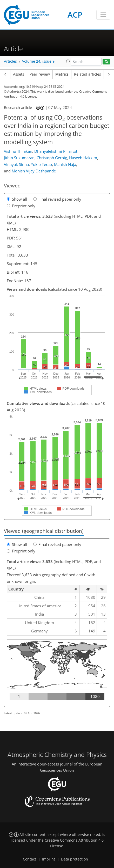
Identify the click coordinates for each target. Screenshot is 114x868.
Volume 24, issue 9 (38, 61)
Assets (19, 74)
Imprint (49, 859)
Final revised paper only (57, 199)
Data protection (75, 859)
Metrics (62, 74)
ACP (75, 15)
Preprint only (21, 206)
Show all (17, 199)
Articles (10, 61)
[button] (68, 61)
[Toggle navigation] (103, 15)
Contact (29, 859)
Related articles (88, 74)
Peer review (40, 74)
